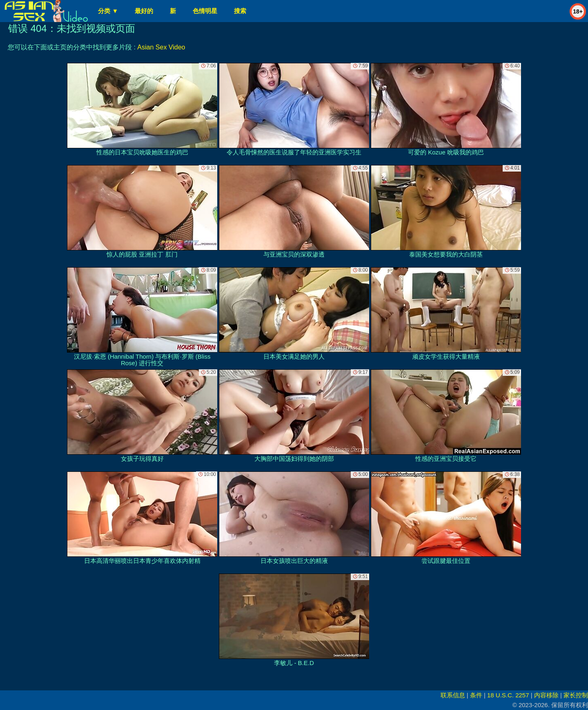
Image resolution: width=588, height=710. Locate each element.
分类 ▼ (108, 11)
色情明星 (205, 11)
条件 (476, 695)
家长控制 (576, 695)
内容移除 (546, 695)
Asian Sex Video (161, 47)
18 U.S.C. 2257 (508, 695)
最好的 (144, 11)
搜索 (240, 11)
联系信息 (453, 695)
